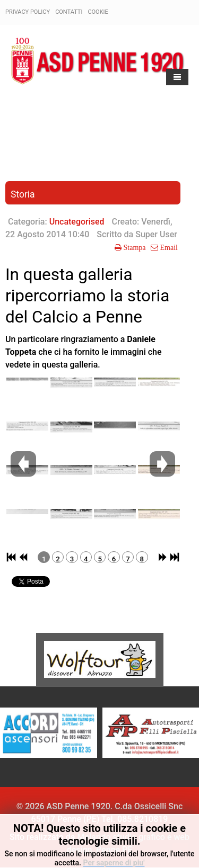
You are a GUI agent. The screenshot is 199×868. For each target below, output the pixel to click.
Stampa (134, 247)
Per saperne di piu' (114, 863)
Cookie (98, 12)
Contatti (69, 12)
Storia (23, 194)
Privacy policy (28, 12)
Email (168, 247)
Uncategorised (77, 222)
